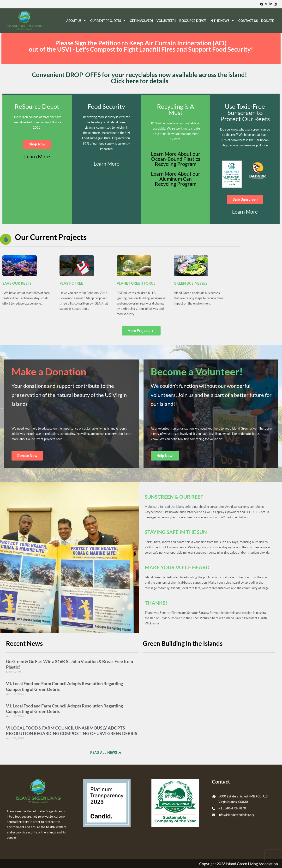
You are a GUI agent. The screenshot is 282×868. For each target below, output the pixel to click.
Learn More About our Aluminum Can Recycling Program (176, 179)
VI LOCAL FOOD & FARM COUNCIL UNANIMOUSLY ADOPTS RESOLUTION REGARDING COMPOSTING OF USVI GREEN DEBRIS (72, 731)
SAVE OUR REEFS (17, 283)
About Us (77, 21)
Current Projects (108, 21)
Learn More (37, 156)
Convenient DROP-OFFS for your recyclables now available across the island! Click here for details (139, 78)
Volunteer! (166, 21)
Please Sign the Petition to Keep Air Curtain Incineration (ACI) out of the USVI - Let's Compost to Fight (141, 46)
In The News (222, 21)
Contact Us (248, 21)
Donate (267, 21)
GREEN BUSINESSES (191, 283)
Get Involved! (141, 21)
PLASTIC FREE (71, 283)
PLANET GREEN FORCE (136, 283)
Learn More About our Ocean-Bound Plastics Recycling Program (176, 159)
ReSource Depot (193, 21)
